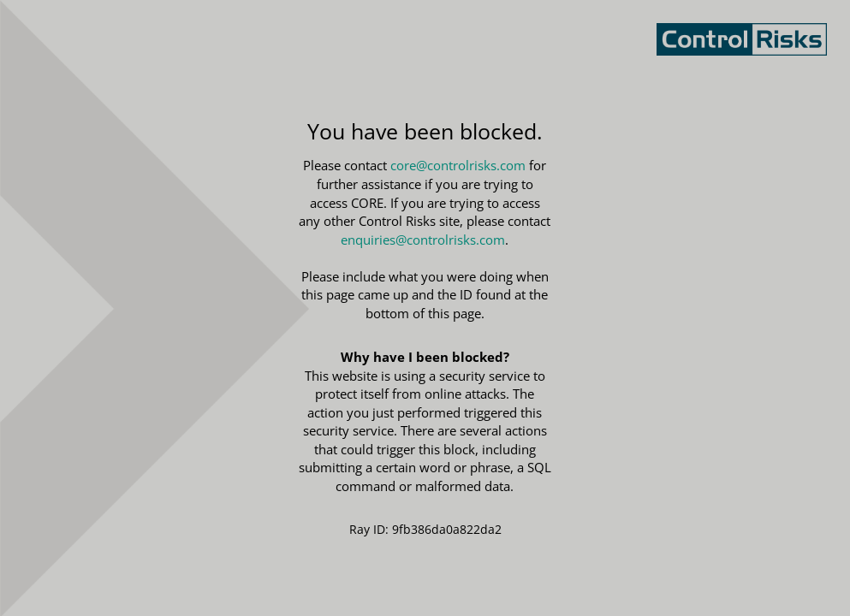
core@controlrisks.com (458, 166)
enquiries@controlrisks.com (423, 240)
